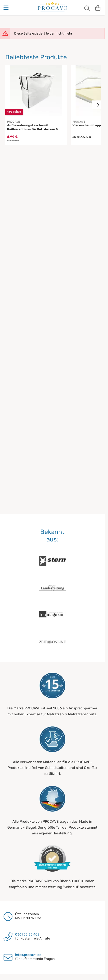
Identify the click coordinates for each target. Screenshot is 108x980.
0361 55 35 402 (27, 934)
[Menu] (6, 8)
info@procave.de (28, 955)
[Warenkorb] (98, 8)
